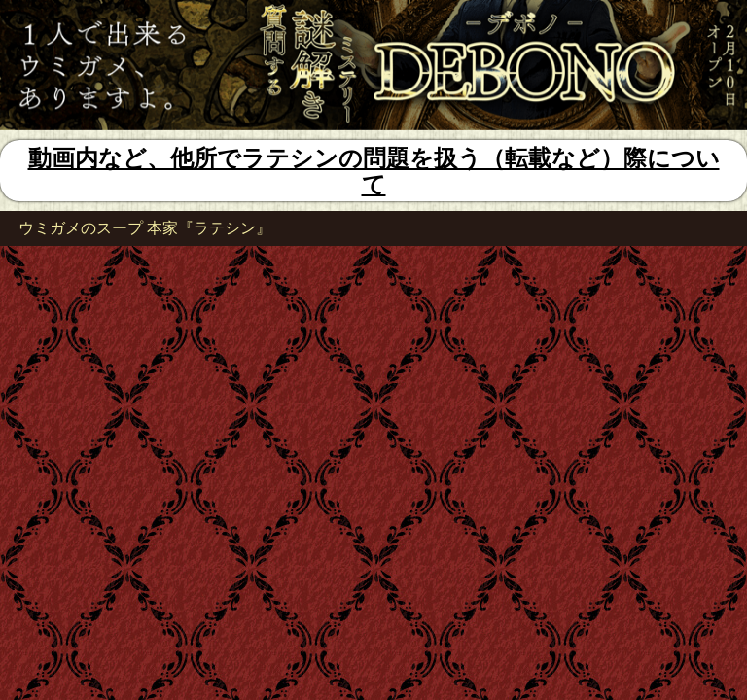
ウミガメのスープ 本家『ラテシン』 (145, 228)
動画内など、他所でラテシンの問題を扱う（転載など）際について (374, 172)
